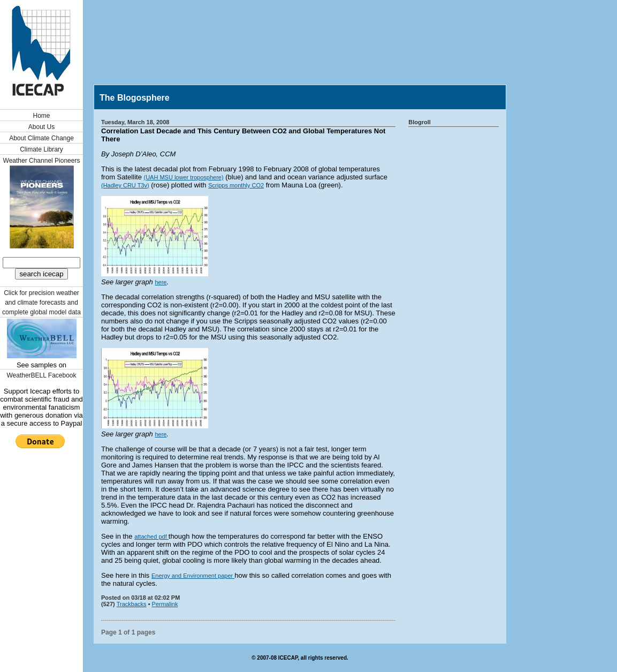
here (161, 282)
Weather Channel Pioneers (42, 161)
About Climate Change (41, 138)
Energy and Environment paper (193, 576)
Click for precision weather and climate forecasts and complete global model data (41, 303)
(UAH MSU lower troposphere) (183, 177)
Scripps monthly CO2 (236, 185)
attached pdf (151, 537)
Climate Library (41, 149)
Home (41, 116)
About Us (41, 127)
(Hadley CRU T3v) (125, 185)
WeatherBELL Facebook (41, 375)
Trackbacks (132, 604)
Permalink (165, 604)
